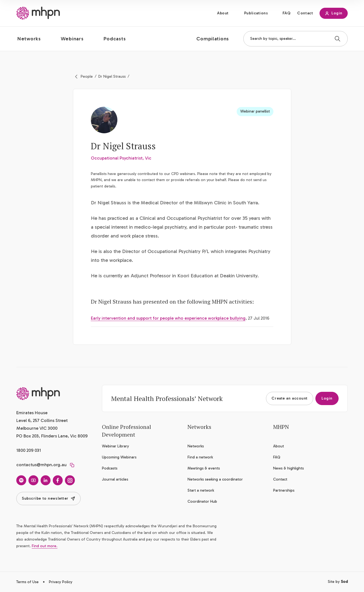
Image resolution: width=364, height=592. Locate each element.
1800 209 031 (29, 450)
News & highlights (288, 468)
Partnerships (284, 490)
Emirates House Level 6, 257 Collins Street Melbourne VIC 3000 (42, 420)
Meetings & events (204, 468)
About (223, 13)
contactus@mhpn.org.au (41, 465)
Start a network (201, 490)
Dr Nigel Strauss (112, 76)
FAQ (287, 13)
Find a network (200, 457)
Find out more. (45, 546)
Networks (196, 446)
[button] (34, 39)
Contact (305, 13)
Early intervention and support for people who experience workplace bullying (168, 318)
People (87, 76)
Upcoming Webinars (119, 457)
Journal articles (115, 479)
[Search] (337, 39)
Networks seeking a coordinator (215, 479)
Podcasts (110, 468)
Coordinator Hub (202, 501)
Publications (256, 13)
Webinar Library (115, 446)
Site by (338, 582)
